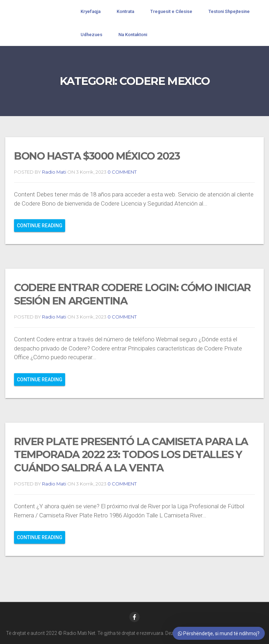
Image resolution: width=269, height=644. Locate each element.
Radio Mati (54, 172)
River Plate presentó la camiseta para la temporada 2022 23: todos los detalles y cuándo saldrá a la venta (131, 455)
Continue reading (40, 226)
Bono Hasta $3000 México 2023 (97, 156)
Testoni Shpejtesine (229, 11)
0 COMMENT (122, 172)
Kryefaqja (91, 11)
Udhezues (91, 35)
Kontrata (125, 11)
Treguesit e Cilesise (171, 11)
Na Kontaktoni (133, 35)
